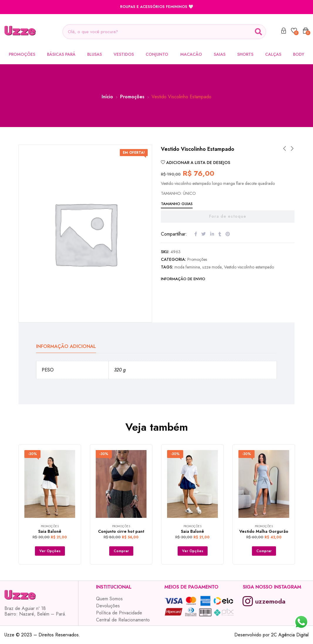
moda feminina (187, 267)
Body (299, 54)
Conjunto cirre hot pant (121, 531)
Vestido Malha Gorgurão (264, 531)
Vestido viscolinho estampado (249, 267)
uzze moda (212, 267)
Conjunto (157, 54)
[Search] (258, 32)
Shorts (245, 54)
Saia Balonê (50, 531)
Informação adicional (66, 346)
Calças (273, 54)
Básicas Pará (61, 54)
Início (107, 97)
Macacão (191, 54)
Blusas (95, 54)
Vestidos (124, 54)
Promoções (22, 54)
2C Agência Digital (290, 635)
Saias (220, 54)
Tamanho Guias (177, 204)
